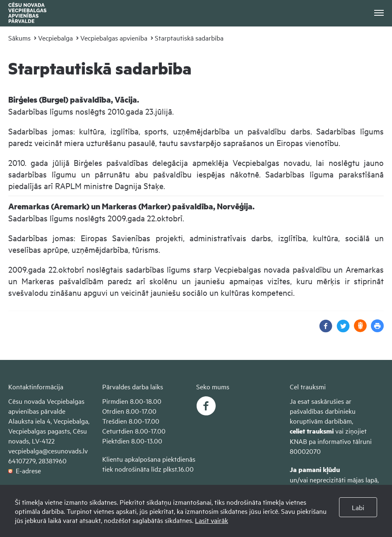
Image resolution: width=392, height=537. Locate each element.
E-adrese (25, 470)
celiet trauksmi (312, 431)
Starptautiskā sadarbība (189, 38)
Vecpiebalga (55, 38)
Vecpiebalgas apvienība (114, 38)
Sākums (19, 38)
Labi (358, 507)
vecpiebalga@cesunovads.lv (48, 451)
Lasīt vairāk (212, 520)
